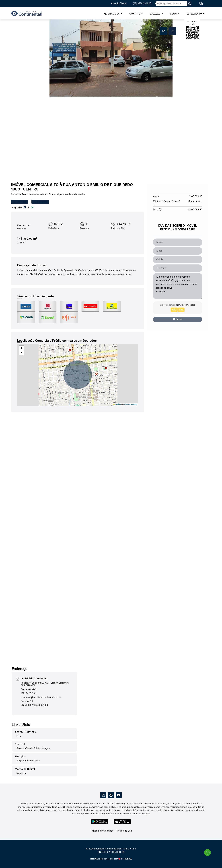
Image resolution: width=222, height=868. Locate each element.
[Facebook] (111, 795)
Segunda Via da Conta (28, 761)
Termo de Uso (124, 831)
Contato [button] (135, 14)
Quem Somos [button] (112, 14)
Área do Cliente (119, 3)
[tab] (164, 31)
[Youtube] (119, 795)
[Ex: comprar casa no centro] (171, 4)
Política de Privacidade (102, 831)
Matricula (21, 773)
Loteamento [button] (194, 14)
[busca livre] (190, 4)
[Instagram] (103, 795)
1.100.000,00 (196, 196)
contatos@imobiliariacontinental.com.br (41, 697)
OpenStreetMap (131, 404)
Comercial (16, 194)
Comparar (40, 202)
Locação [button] (155, 14)
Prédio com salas (31, 194)
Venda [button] (174, 14)
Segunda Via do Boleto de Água (33, 748)
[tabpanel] (111, 58)
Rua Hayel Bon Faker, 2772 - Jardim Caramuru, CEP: (45, 684)
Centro (45, 194)
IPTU (19, 736)
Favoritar (20, 202)
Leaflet (117, 404)
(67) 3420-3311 (142, 3)
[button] (201, 4)
